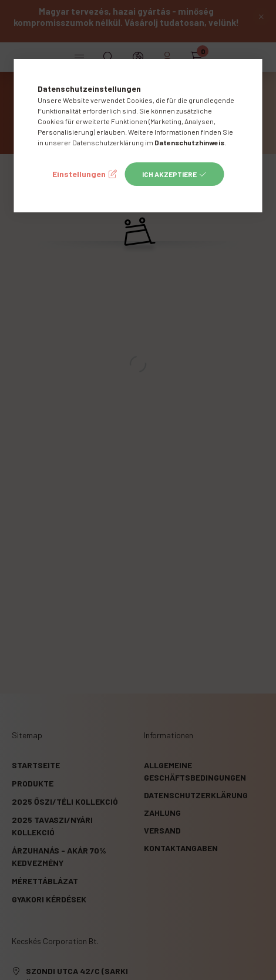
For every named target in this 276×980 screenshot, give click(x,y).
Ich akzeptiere (169, 174)
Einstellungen (79, 174)
